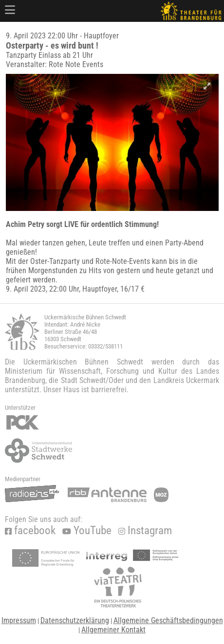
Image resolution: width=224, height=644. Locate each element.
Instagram (145, 531)
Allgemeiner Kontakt (113, 630)
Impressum (19, 620)
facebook (30, 531)
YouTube (87, 531)
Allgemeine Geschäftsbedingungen (168, 620)
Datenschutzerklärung (75, 620)
